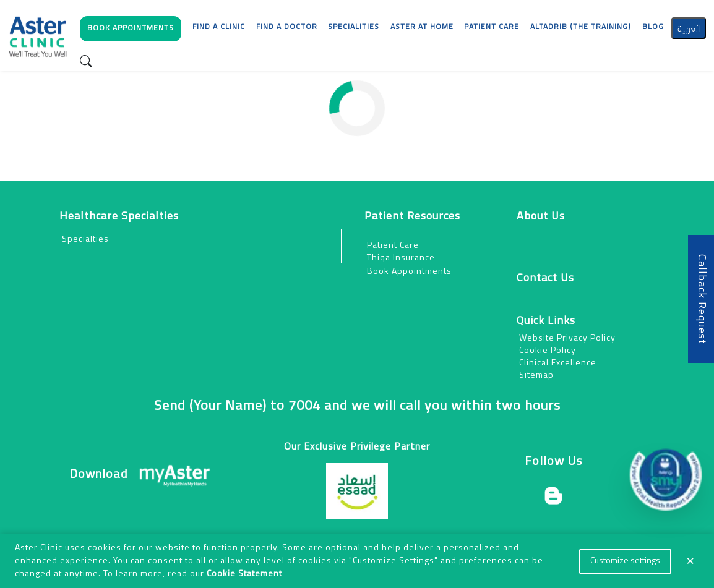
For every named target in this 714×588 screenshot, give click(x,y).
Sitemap (536, 376)
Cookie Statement (244, 574)
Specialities (354, 27)
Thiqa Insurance (401, 258)
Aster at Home (422, 27)
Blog (653, 27)
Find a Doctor (287, 27)
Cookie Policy (548, 351)
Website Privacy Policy (567, 339)
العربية (689, 28)
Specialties (85, 240)
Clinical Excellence (558, 363)
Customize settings (625, 561)
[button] (131, 32)
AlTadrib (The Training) (581, 27)
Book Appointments (409, 272)
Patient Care (393, 246)
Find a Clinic (219, 27)
